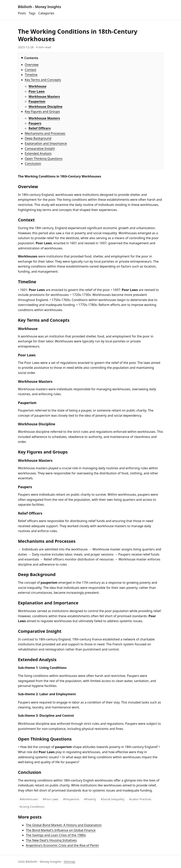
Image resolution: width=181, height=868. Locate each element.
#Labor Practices (140, 799)
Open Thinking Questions (44, 159)
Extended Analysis (38, 153)
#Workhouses (29, 799)
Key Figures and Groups (42, 112)
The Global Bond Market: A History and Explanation (64, 825)
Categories (46, 13)
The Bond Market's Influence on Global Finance (61, 830)
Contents (31, 58)
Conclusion (33, 164)
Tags (32, 13)
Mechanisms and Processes (45, 133)
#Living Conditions (32, 807)
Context (31, 70)
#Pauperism (71, 799)
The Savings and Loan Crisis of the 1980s (56, 835)
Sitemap (69, 861)
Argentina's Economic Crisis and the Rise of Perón (62, 845)
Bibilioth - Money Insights (40, 7)
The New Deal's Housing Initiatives (51, 840)
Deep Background (38, 138)
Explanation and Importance (46, 143)
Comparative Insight (40, 149)
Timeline (31, 75)
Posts (22, 13)
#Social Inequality (113, 799)
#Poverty (90, 799)
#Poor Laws (51, 799)
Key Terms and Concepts (43, 80)
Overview (32, 65)
